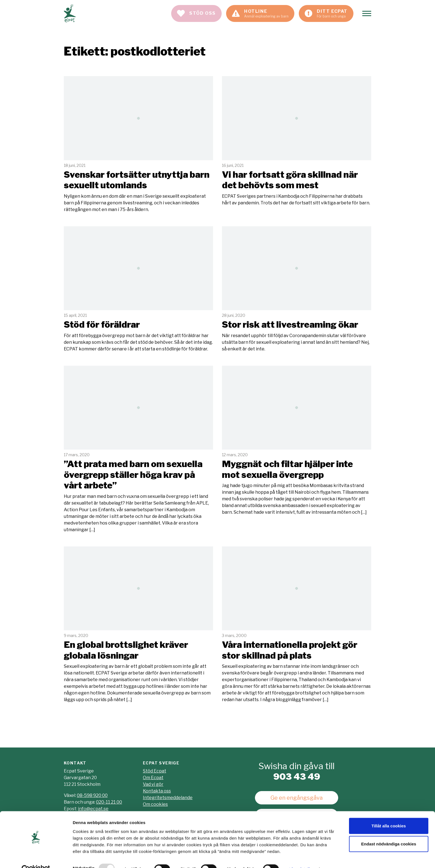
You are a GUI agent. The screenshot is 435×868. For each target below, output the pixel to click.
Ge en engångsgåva (297, 798)
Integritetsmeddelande (168, 798)
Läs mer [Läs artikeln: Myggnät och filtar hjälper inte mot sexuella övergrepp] (297, 441)
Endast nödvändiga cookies (389, 832)
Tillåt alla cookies (389, 813)
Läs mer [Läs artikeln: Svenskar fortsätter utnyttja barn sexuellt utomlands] (138, 144)
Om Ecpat (153, 778)
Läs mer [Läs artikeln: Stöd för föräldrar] (138, 289)
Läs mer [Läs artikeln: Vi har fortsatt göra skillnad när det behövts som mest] (297, 141)
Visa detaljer (301, 857)
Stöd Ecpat (155, 771)
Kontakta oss (157, 791)
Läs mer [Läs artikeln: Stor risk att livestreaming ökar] (297, 289)
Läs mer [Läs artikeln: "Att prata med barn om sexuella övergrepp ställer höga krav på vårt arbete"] (138, 449)
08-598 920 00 (92, 795)
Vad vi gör (153, 784)
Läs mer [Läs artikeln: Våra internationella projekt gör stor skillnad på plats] (297, 625)
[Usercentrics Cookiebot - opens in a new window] (36, 857)
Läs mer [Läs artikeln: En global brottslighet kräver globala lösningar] (138, 625)
